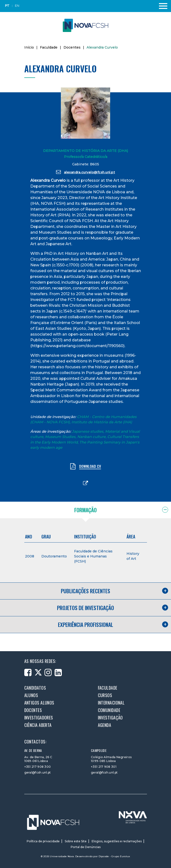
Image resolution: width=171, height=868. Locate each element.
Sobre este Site (76, 841)
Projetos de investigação (85, 608)
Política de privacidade (43, 841)
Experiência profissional (85, 624)
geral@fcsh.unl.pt (38, 772)
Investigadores (39, 718)
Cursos (105, 695)
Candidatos (35, 688)
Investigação (110, 718)
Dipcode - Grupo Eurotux (114, 856)
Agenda (105, 725)
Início (29, 47)
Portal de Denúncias (86, 847)
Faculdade (49, 47)
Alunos (31, 695)
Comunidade (109, 710)
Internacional (111, 703)
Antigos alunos (39, 703)
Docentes (72, 47)
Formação (85, 510)
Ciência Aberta (38, 725)
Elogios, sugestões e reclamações (117, 841)
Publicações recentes (85, 591)
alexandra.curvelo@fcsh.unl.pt (85, 172)
